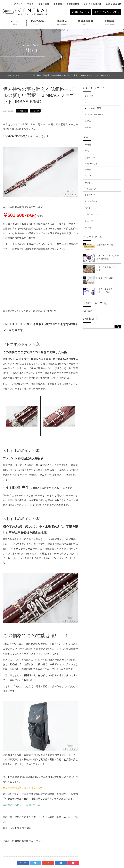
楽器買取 (58, 4)
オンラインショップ (105, 12)
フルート (89, 151)
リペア (88, 102)
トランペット (91, 195)
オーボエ (89, 170)
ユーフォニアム (92, 214)
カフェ (88, 121)
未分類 (88, 127)
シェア (23, 863)
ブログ (30, 4)
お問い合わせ (79, 12)
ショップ (35, 111)
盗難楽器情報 (73, 4)
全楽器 (88, 145)
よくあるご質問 (94, 108)
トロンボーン (91, 201)
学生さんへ (92, 189)
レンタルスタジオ (93, 4)
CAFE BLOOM (113, 4)
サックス (89, 183)
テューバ (89, 221)
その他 (88, 227)
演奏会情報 (43, 4)
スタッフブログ (22, 75)
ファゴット (22, 111)
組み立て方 (92, 164)
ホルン (88, 208)
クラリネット (91, 158)
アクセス (18, 4)
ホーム (9, 75)
